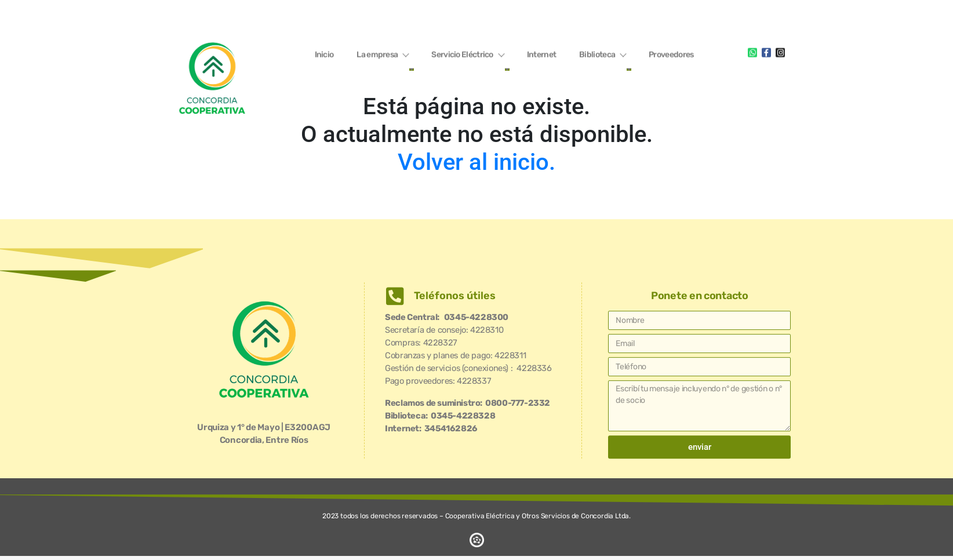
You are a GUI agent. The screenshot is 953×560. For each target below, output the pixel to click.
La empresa (382, 54)
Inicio (324, 54)
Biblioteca (602, 54)
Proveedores (671, 54)
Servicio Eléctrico (467, 54)
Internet (541, 54)
